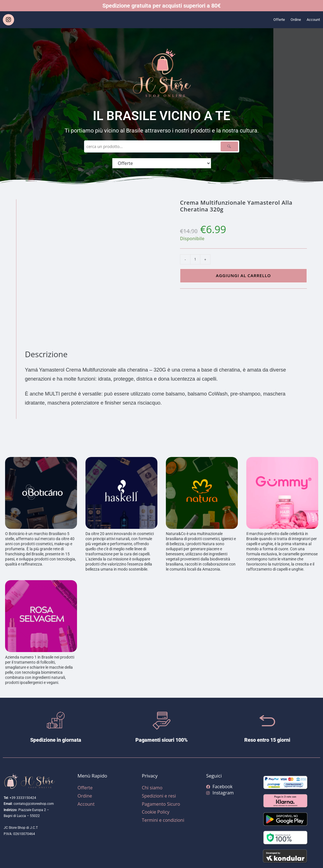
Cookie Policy (156, 812)
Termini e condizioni (163, 820)
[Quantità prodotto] (195, 259)
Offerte (272, 20)
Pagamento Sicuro (161, 804)
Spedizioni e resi (159, 796)
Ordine (291, 20)
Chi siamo (152, 788)
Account (312, 20)
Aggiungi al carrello (243, 276)
